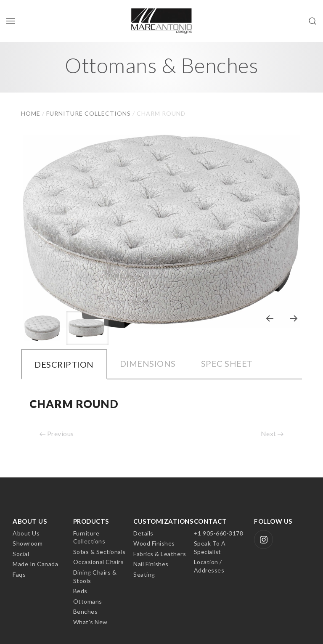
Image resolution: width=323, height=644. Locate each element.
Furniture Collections (89, 537)
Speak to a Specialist (210, 547)
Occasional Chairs (99, 562)
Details (143, 533)
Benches (86, 611)
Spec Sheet (227, 363)
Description (64, 364)
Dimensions (148, 363)
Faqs (19, 574)
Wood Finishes (154, 543)
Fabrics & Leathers (160, 554)
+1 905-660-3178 (219, 533)
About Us (26, 533)
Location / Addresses (209, 566)
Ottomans (88, 601)
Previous (57, 433)
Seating (144, 574)
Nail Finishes (151, 564)
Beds (80, 591)
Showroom (28, 543)
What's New (90, 622)
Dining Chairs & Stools (95, 576)
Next (272, 433)
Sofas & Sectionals (99, 552)
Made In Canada (35, 564)
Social (21, 554)
